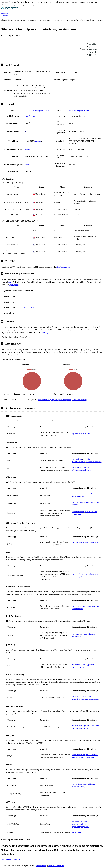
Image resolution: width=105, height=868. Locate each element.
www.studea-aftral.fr (79, 400)
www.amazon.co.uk (91, 542)
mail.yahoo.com (91, 512)
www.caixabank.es (90, 494)
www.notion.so (77, 609)
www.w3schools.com (94, 462)
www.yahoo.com (93, 725)
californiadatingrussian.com (79, 111)
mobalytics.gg (77, 637)
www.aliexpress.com (79, 821)
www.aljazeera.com (92, 574)
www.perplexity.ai (93, 606)
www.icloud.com (78, 496)
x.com (89, 470)
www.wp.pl (76, 634)
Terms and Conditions (56, 866)
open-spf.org (14, 285)
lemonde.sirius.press (92, 699)
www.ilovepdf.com (79, 606)
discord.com (76, 832)
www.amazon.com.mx (80, 728)
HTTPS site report (63, 267)
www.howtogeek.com (91, 502)
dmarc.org (44, 333)
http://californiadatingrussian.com (37, 111)
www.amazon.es (78, 542)
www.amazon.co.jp (79, 725)
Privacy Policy (42, 866)
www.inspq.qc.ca (65, 400)
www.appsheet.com (89, 664)
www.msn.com (77, 502)
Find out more (6, 859)
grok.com (86, 434)
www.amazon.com (87, 757)
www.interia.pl (77, 494)
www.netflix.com (78, 512)
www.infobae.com (78, 667)
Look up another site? (12, 36)
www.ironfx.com (78, 574)
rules (10, 282)
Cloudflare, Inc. (30, 116)
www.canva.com (78, 696)
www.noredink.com (88, 634)
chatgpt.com (76, 514)
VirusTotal (38, 141)
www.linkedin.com (79, 755)
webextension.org (78, 787)
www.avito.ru (77, 784)
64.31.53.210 (29, 308)
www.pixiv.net (77, 459)
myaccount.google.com (80, 827)
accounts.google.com (79, 824)
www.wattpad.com (79, 577)
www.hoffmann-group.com (48, 400)
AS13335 (28, 149)
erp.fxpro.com (77, 434)
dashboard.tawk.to (89, 784)
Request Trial (16, 859)
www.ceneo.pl (77, 505)
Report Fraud (6, 16)
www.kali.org (77, 664)
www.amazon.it (77, 545)
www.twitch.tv (77, 467)
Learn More (5, 13)
